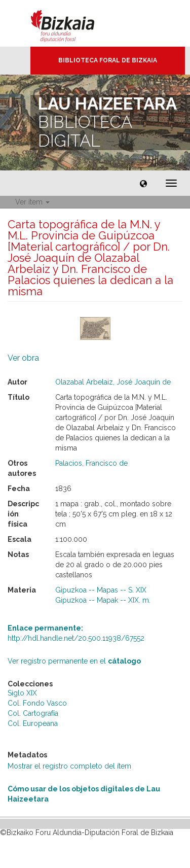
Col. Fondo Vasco (37, 703)
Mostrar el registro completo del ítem (69, 766)
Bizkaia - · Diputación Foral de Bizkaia (73, 23)
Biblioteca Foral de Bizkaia (108, 60)
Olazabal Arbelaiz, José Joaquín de (113, 382)
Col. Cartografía (33, 713)
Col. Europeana (33, 723)
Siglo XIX (22, 693)
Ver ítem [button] (32, 202)
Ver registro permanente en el (74, 661)
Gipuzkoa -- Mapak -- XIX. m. (103, 600)
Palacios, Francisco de (91, 463)
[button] (143, 183)
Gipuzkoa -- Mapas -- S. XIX (101, 590)
